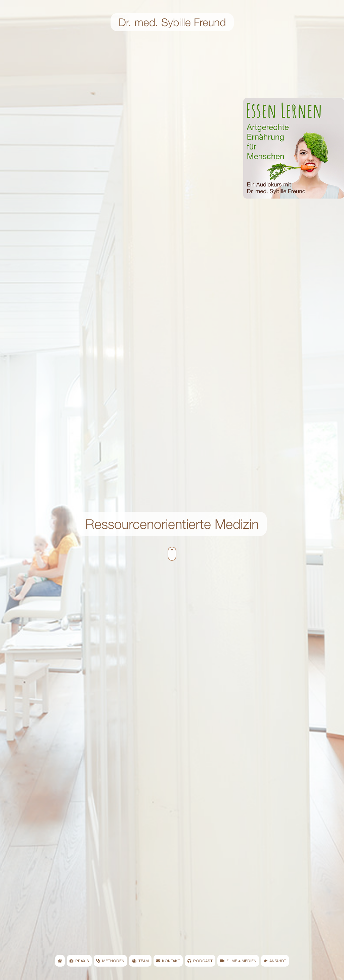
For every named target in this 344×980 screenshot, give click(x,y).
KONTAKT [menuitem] (168, 961)
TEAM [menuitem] (140, 961)
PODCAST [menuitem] (200, 961)
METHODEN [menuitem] (110, 961)
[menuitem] (60, 961)
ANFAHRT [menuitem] (275, 961)
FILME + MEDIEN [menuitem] (238, 961)
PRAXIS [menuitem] (79, 961)
